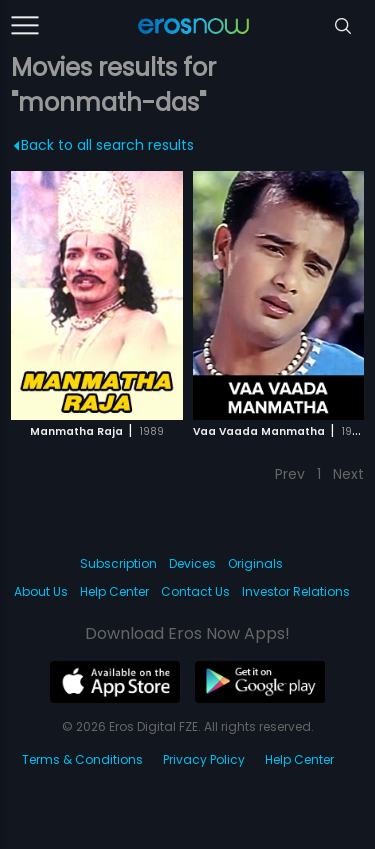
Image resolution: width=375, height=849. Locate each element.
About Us (41, 591)
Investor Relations (296, 591)
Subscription (118, 563)
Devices (192, 563)
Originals (255, 563)
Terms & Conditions (82, 759)
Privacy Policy (204, 759)
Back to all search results (104, 145)
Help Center (114, 591)
